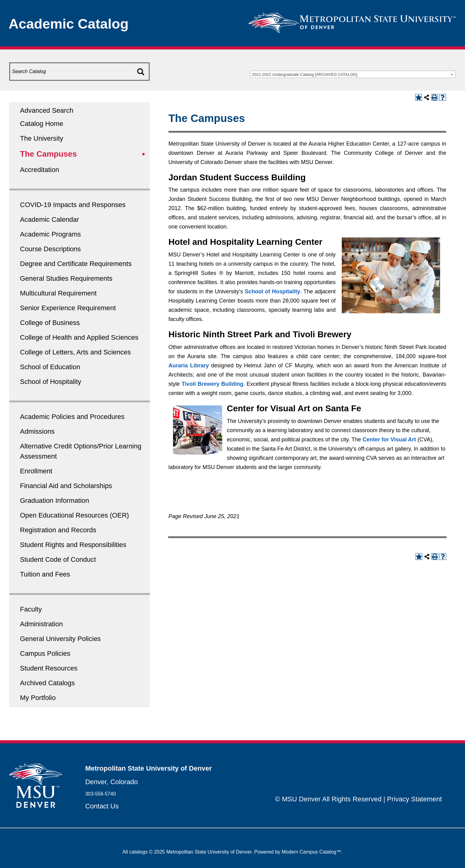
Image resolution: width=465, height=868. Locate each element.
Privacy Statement (414, 799)
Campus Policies (45, 653)
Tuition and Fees (45, 574)
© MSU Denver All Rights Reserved (328, 799)
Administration (41, 624)
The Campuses (48, 154)
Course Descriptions (50, 249)
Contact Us (102, 806)
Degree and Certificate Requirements (76, 264)
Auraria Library (189, 366)
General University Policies (60, 639)
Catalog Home (42, 124)
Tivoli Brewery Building (213, 384)
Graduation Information (55, 500)
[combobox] (353, 74)
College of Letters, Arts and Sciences (75, 352)
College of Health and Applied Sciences (79, 337)
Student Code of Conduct (58, 559)
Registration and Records (58, 530)
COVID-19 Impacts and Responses (73, 205)
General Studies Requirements (66, 278)
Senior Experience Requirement (68, 308)
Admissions (37, 431)
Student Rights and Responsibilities (73, 545)
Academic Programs (50, 234)
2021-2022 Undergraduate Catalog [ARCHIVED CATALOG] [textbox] (305, 74)
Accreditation (39, 170)
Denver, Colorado (111, 782)
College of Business (50, 323)
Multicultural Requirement (58, 293)
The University (42, 138)
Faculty (31, 609)
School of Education (50, 367)
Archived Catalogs (47, 683)
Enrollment (36, 471)
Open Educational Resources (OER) (75, 515)
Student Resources (49, 668)
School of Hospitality (51, 382)
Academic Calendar (49, 219)
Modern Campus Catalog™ (311, 852)
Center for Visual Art (389, 440)
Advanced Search (47, 110)
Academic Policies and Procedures (72, 417)
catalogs (139, 852)
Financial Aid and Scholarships (66, 486)
